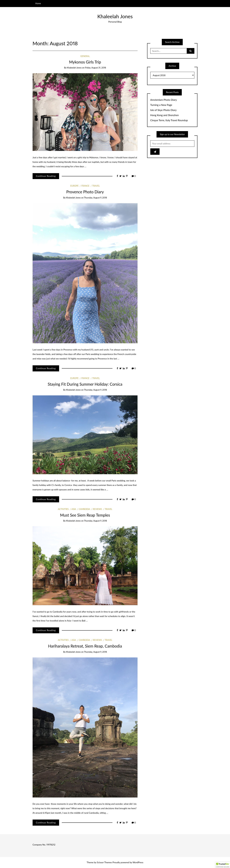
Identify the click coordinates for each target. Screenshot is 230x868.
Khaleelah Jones (115, 16)
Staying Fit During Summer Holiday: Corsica (85, 384)
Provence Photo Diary (85, 192)
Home (38, 3)
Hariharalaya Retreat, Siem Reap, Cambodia (85, 646)
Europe (74, 186)
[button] (223, 865)
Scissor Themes (104, 862)
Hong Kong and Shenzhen (165, 115)
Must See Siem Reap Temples (85, 515)
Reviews (97, 509)
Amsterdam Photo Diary (164, 100)
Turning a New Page (161, 105)
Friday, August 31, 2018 (96, 68)
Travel (96, 186)
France (85, 186)
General (85, 56)
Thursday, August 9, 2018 (95, 198)
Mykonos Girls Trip (85, 62)
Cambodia (84, 509)
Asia (74, 509)
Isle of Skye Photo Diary (163, 110)
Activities (63, 509)
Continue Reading (46, 176)
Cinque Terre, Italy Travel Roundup (169, 120)
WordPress (138, 862)
